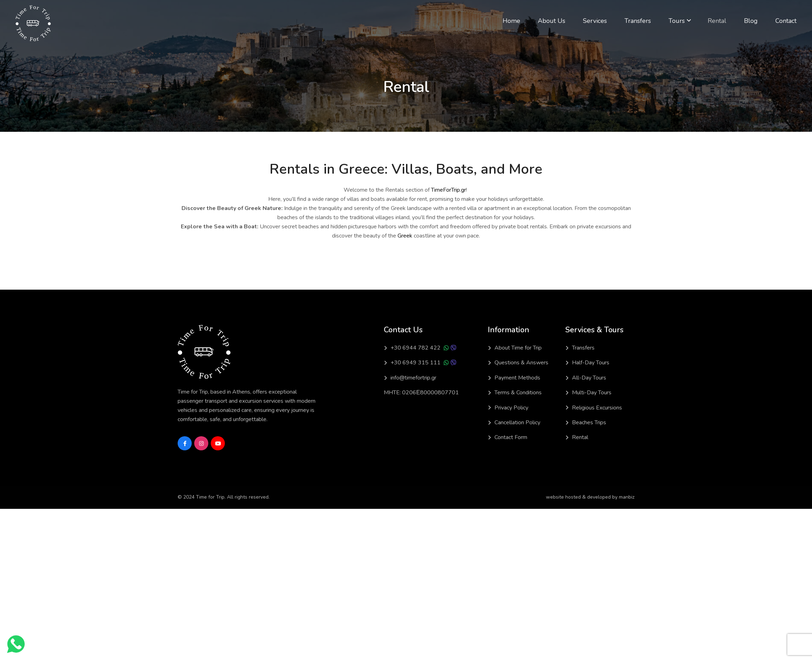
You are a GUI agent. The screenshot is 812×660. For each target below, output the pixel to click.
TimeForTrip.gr (448, 190)
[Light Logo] (33, 23)
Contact (786, 21)
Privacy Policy (511, 408)
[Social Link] (185, 443)
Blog (751, 21)
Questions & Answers (521, 363)
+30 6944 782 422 (416, 348)
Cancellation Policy (517, 422)
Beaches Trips (589, 422)
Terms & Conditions (518, 393)
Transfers (638, 21)
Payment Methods (517, 378)
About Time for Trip (518, 348)
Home (511, 21)
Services (595, 21)
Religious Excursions (597, 408)
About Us (552, 21)
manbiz (627, 497)
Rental (717, 21)
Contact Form (511, 437)
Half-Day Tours (591, 363)
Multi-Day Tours (592, 393)
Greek (405, 236)
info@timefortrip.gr (413, 378)
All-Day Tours (589, 378)
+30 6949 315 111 (416, 363)
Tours (677, 21)
